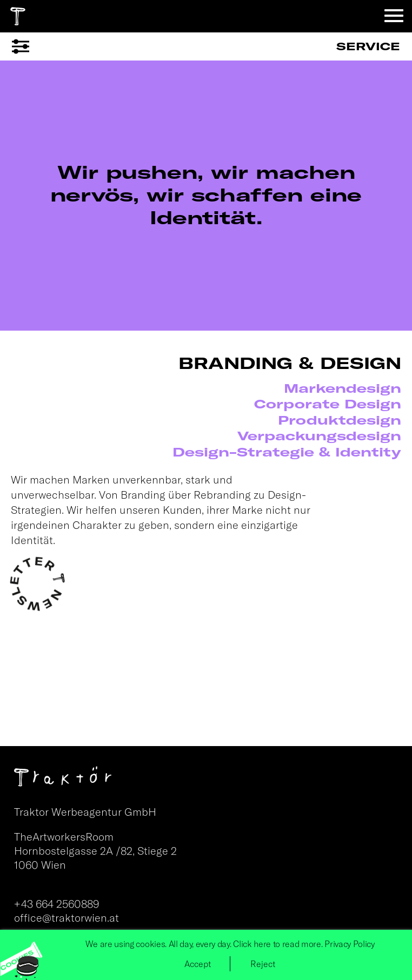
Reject (263, 964)
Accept (198, 964)
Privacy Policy (350, 944)
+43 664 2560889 (57, 904)
